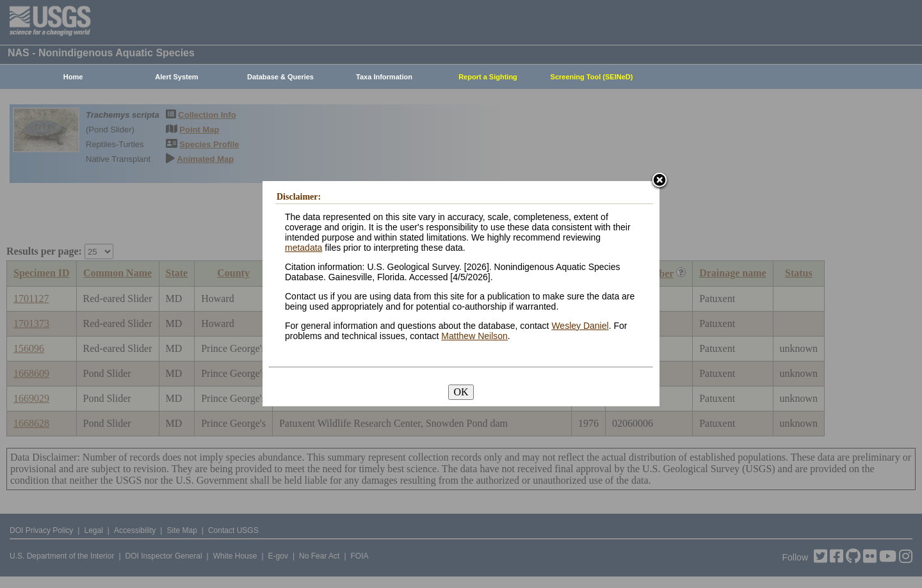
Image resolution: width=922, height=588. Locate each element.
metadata (303, 248)
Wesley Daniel (580, 326)
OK (461, 392)
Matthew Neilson (474, 336)
